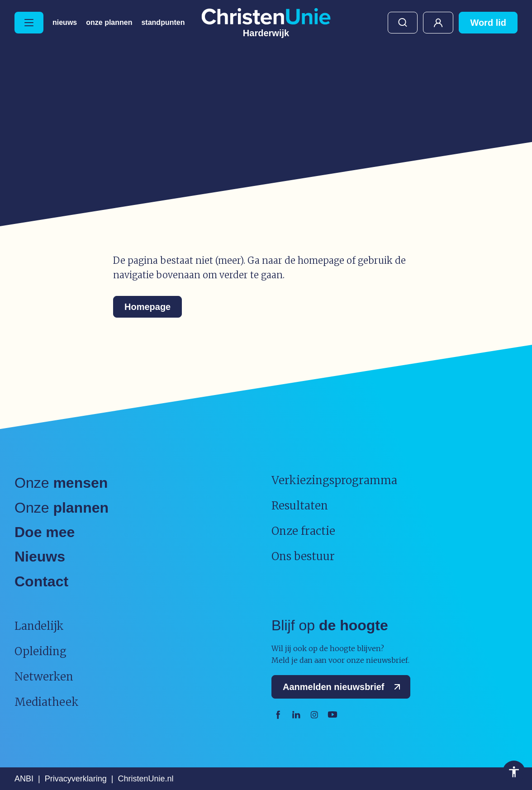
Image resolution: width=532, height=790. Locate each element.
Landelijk (39, 626)
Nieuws (65, 23)
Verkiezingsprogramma (334, 480)
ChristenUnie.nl (145, 779)
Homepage (147, 307)
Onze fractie (303, 531)
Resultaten (300, 506)
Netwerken (44, 677)
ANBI (24, 779)
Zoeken (403, 23)
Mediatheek (47, 702)
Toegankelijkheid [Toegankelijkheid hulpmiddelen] (514, 772)
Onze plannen (109, 23)
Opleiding (40, 651)
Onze (61, 483)
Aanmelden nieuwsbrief (344, 687)
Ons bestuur (303, 556)
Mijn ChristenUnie (438, 23)
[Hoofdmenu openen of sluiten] (29, 23)
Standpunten (163, 23)
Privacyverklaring (76, 779)
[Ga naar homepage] (266, 23)
